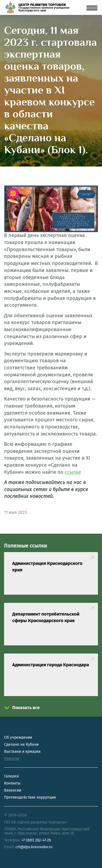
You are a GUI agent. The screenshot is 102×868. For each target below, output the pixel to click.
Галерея (11, 776)
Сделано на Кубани (21, 744)
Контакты (12, 783)
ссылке (73, 472)
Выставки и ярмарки (22, 752)
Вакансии (13, 790)
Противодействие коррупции (30, 797)
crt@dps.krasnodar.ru (34, 847)
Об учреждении (18, 737)
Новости (12, 759)
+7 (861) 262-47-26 (36, 840)
